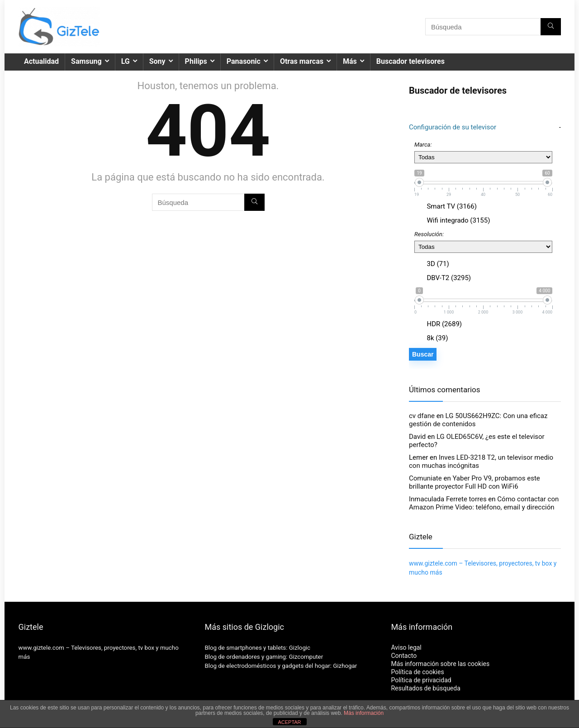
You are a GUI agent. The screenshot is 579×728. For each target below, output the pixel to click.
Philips (196, 61)
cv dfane (422, 416)
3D (437, 264)
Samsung (86, 61)
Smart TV (451, 206)
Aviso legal (406, 647)
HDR (444, 324)
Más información (364, 713)
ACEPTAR (289, 722)
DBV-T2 (448, 278)
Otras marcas (302, 61)
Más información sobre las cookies (440, 664)
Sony (157, 61)
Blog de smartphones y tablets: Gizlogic (257, 648)
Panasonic (244, 61)
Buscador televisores (411, 61)
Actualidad (41, 61)
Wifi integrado (458, 220)
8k (437, 338)
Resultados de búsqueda (425, 688)
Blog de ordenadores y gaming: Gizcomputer (264, 657)
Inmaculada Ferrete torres (448, 499)
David (417, 437)
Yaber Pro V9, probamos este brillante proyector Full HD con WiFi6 (475, 482)
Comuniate (425, 478)
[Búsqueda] (551, 27)
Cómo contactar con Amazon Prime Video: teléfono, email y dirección (484, 503)
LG (126, 61)
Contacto (404, 656)
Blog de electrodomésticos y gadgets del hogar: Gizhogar (281, 666)
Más (350, 61)
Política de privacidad (421, 680)
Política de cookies (417, 672)
